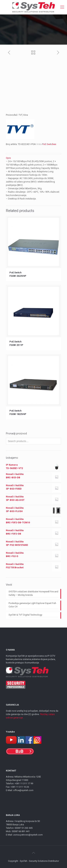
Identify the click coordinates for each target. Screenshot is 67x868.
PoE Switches (49, 144)
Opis (8, 158)
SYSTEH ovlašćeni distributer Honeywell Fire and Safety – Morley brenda (33, 593)
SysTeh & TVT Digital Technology (25, 615)
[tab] (33, 158)
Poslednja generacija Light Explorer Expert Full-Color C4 (33, 605)
